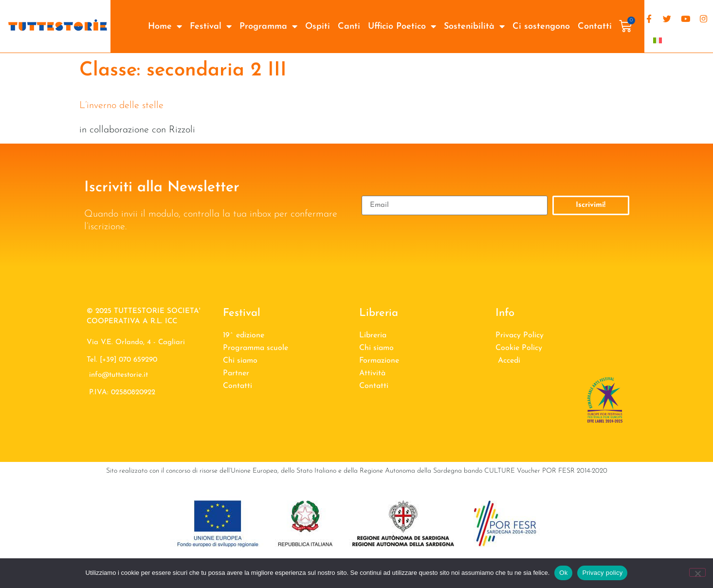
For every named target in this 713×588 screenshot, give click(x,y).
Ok (563, 573)
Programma (268, 27)
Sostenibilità (474, 27)
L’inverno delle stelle (121, 106)
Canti (349, 27)
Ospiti (318, 27)
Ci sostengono (541, 27)
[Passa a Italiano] (658, 40)
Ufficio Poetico (402, 27)
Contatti (595, 27)
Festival (211, 27)
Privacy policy (602, 573)
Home (165, 27)
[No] (697, 572)
